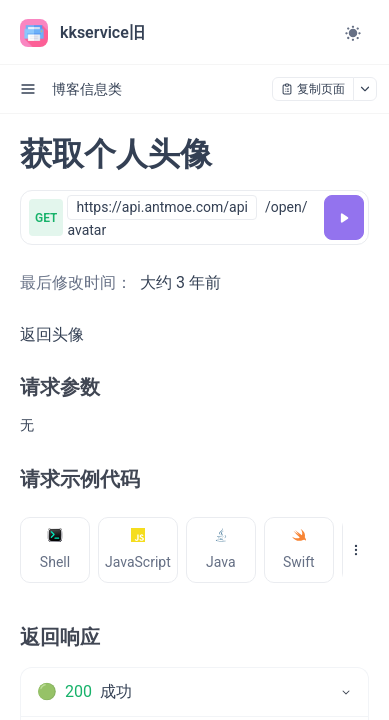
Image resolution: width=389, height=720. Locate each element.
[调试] (344, 217)
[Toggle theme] (353, 33)
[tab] (55, 550)
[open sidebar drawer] (28, 89)
